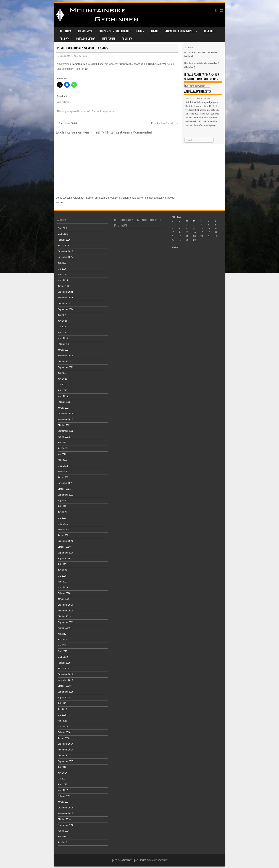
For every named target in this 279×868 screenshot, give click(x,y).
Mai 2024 (62, 327)
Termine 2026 (85, 31)
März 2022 (63, 466)
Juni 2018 (62, 709)
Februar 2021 (64, 529)
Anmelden (127, 39)
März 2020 (63, 587)
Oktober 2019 (64, 616)
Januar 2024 (64, 350)
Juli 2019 (62, 634)
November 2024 (65, 298)
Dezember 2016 (65, 808)
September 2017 (66, 761)
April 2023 (62, 390)
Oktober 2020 (64, 547)
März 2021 (63, 524)
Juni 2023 (62, 379)
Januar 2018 (64, 738)
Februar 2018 (64, 732)
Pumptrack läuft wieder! (165, 123)
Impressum (109, 39)
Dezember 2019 (65, 605)
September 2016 (66, 825)
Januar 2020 (64, 599)
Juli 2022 (62, 443)
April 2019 (62, 651)
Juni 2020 (62, 570)
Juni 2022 (62, 448)
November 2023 (65, 356)
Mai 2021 (62, 518)
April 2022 (62, 460)
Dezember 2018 (65, 674)
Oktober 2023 (64, 361)
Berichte (209, 31)
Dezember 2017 (65, 744)
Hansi (84, 56)
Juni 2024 (62, 321)
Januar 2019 (64, 669)
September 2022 (66, 431)
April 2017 (62, 784)
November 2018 (65, 680)
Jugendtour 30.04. (67, 123)
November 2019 (65, 611)
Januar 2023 (64, 408)
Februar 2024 (64, 344)
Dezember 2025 (65, 251)
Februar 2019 (64, 663)
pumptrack (86, 111)
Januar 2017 (64, 802)
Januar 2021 (64, 535)
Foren (154, 31)
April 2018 (62, 721)
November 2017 (65, 750)
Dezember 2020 (65, 541)
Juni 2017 (62, 773)
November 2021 (65, 483)
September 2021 (66, 495)
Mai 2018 (62, 715)
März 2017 (63, 790)
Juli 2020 (62, 564)
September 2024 (66, 309)
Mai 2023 (62, 385)
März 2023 (63, 396)
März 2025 (63, 280)
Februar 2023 (64, 402)
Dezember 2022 (65, 414)
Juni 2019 (62, 640)
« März (175, 247)
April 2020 (62, 582)
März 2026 (63, 234)
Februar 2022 (64, 472)
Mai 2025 (62, 269)
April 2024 (62, 332)
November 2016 (65, 813)
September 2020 (66, 553)
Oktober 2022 (64, 425)
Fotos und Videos (86, 39)
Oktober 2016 (64, 819)
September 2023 (66, 367)
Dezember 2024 (65, 292)
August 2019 (64, 628)
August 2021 (64, 500)
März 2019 (63, 657)
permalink (110, 111)
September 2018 (66, 692)
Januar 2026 (64, 246)
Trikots (140, 31)
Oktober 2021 (64, 489)
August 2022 (64, 437)
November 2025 (65, 257)
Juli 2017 (62, 767)
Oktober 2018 (64, 686)
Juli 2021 (62, 506)
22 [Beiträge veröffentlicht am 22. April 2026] (187, 236)
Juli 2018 (62, 703)
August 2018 (64, 697)
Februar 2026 (64, 240)
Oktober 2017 (64, 755)
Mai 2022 (62, 454)
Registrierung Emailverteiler (181, 31)
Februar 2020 (64, 593)
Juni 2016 (62, 842)
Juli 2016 (62, 837)
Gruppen (65, 39)
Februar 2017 (64, 796)
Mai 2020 (62, 576)
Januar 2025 (64, 286)
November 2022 (65, 419)
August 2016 (64, 831)
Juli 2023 (62, 373)
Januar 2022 (64, 477)
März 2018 (63, 726)
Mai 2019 (62, 645)
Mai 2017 (62, 779)
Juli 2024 (62, 315)
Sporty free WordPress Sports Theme (128, 860)
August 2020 (64, 558)
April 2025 (62, 275)
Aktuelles (65, 31)
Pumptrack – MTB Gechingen (114, 31)
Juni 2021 (62, 512)
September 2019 (66, 622)
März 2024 (63, 338)
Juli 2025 (62, 263)
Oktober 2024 (64, 303)
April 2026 (62, 228)
